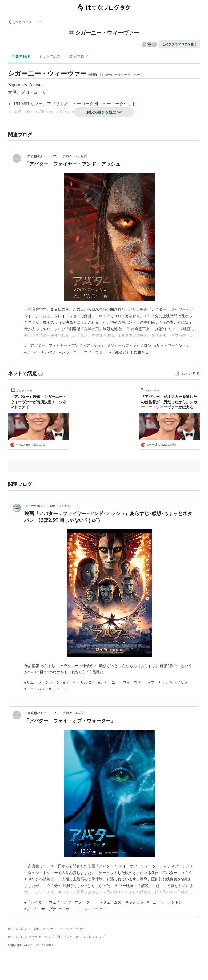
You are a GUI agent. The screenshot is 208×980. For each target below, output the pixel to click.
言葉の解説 (21, 56)
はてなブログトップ (90, 937)
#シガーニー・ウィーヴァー (83, 352)
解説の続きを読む (104, 112)
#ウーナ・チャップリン (168, 682)
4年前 (80, 713)
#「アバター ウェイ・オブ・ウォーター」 (61, 902)
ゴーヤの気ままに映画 (40, 506)
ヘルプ (49, 937)
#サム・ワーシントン (172, 345)
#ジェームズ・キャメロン (130, 345)
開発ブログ (65, 937)
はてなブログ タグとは (24, 937)
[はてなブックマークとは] (41, 373)
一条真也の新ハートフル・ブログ (48, 156)
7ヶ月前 (81, 156)
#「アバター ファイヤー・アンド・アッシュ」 (65, 345)
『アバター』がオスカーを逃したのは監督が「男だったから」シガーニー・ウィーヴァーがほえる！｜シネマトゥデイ (169, 402)
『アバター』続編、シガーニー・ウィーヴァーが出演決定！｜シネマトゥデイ (38, 402)
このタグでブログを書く (179, 44)
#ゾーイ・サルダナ (40, 352)
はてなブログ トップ (25, 22)
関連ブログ (79, 56)
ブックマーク (21, 390)
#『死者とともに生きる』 (131, 352)
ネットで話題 (50, 56)
